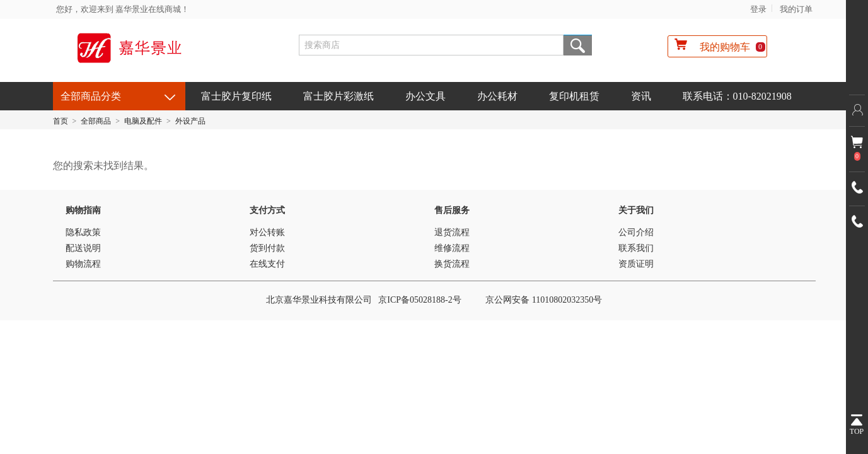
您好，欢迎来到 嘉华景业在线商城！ (123, 9)
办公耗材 (497, 96)
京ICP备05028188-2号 (420, 300)
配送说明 (83, 248)
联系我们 (636, 248)
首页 (61, 121)
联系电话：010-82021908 (737, 96)
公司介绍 (636, 232)
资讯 (641, 96)
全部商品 (96, 121)
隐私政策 (83, 232)
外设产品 (190, 121)
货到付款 (267, 248)
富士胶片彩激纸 (339, 96)
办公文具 (425, 96)
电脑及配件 (143, 121)
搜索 (578, 45)
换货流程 (452, 264)
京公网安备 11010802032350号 (544, 300)
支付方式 (267, 210)
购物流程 (83, 264)
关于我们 (636, 210)
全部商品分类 (91, 96)
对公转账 (267, 232)
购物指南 (83, 210)
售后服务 (452, 210)
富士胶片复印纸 (236, 96)
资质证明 (636, 264)
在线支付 (267, 264)
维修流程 (452, 248)
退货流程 (452, 232)
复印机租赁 (574, 96)
